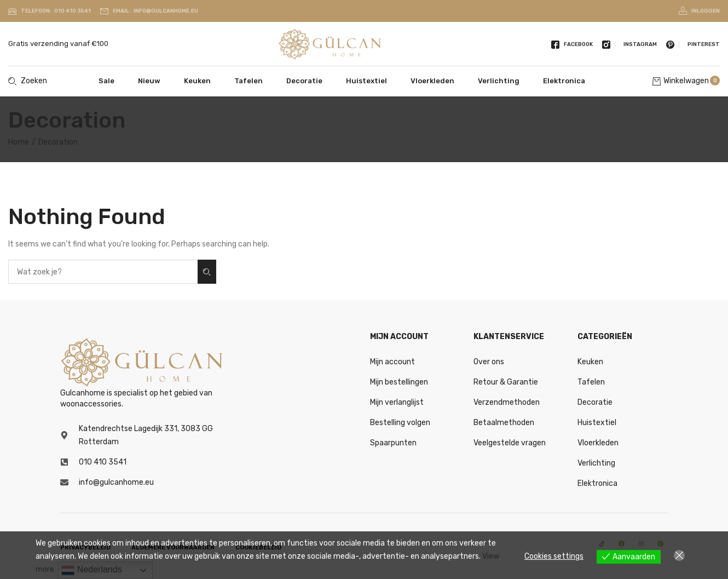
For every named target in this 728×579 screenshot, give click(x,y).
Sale (106, 81)
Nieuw (149, 81)
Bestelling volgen (400, 423)
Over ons (489, 362)
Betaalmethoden (504, 423)
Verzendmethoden (507, 402)
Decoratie (304, 81)
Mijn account (392, 362)
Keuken (197, 81)
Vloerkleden (432, 81)
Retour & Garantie (506, 382)
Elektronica (564, 81)
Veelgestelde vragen (510, 443)
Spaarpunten (393, 443)
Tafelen (249, 81)
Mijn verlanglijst (397, 402)
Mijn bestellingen (399, 382)
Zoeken (207, 272)
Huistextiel (366, 81)
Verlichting (499, 81)
